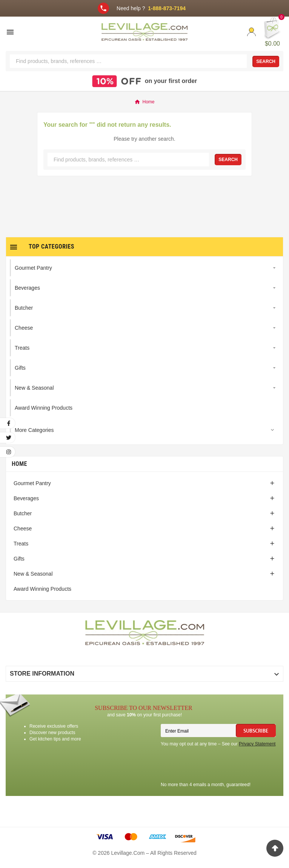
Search (266, 61)
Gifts (19, 559)
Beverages (26, 498)
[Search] (128, 61)
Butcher (23, 513)
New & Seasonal (33, 574)
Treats (21, 544)
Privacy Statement (257, 744)
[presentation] (218, 765)
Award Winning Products (42, 589)
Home (19, 464)
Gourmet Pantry (32, 483)
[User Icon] (251, 32)
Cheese (23, 528)
